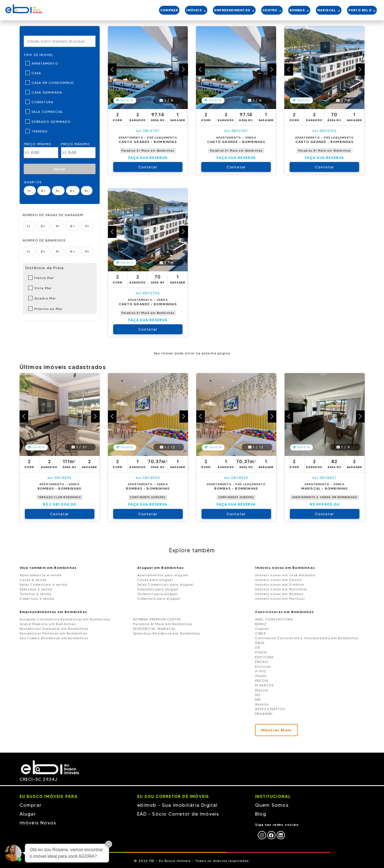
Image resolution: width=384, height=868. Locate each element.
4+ (73, 191)
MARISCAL (329, 10)
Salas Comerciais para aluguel (165, 584)
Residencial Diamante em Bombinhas (54, 629)
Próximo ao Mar (48, 309)
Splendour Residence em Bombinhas (166, 633)
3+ (58, 191)
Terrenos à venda (35, 594)
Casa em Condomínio (53, 83)
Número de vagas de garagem (53, 215)
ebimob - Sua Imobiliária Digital (177, 805)
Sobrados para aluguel (158, 589)
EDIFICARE (264, 657)
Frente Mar (44, 278)
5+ (87, 191)
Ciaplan (262, 629)
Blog (261, 814)
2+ (44, 191)
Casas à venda (33, 580)
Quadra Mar (45, 298)
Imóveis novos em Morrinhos (281, 589)
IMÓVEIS (196, 10)
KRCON (262, 680)
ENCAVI (262, 662)
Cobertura (43, 102)
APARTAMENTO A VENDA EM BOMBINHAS (325, 497)
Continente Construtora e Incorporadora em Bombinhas (307, 638)
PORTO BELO (362, 10)
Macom (262, 690)
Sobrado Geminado (51, 122)
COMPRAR (169, 10)
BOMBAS (299, 10)
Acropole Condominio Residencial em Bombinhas (65, 619)
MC (258, 695)
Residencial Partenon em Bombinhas (53, 633)
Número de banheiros (44, 240)
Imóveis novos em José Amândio (285, 575)
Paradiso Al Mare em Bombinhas (148, 151)
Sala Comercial (47, 112)
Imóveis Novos (38, 823)
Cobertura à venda (37, 598)
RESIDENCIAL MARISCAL (154, 629)
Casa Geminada (47, 92)
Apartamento (45, 63)
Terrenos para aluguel (157, 594)
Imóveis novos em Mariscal (280, 598)
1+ (30, 191)
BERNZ (261, 624)
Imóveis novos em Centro (279, 580)
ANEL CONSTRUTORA (274, 619)
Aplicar (59, 169)
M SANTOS (264, 685)
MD (258, 700)
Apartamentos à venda (41, 575)
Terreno (40, 131)
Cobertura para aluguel (159, 598)
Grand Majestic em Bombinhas (48, 624)
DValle (261, 652)
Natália (262, 704)
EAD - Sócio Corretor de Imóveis (178, 814)
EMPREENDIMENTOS (234, 10)
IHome (261, 676)
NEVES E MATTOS (270, 709)
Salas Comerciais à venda (43, 584)
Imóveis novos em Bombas (279, 594)
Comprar (31, 805)
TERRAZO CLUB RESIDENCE (59, 497)
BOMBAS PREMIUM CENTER (157, 619)
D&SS (260, 643)
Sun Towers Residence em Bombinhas (54, 638)
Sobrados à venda (36, 589)
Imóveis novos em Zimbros (280, 584)
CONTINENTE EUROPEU (148, 497)
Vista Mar (43, 288)
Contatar (148, 167)
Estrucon (263, 666)
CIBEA (260, 633)
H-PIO (261, 671)
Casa (36, 73)
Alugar (28, 814)
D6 (258, 647)
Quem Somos (272, 805)
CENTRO (272, 10)
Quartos (33, 182)
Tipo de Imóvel (39, 55)
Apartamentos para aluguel (163, 575)
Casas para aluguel (155, 580)
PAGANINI (264, 714)
